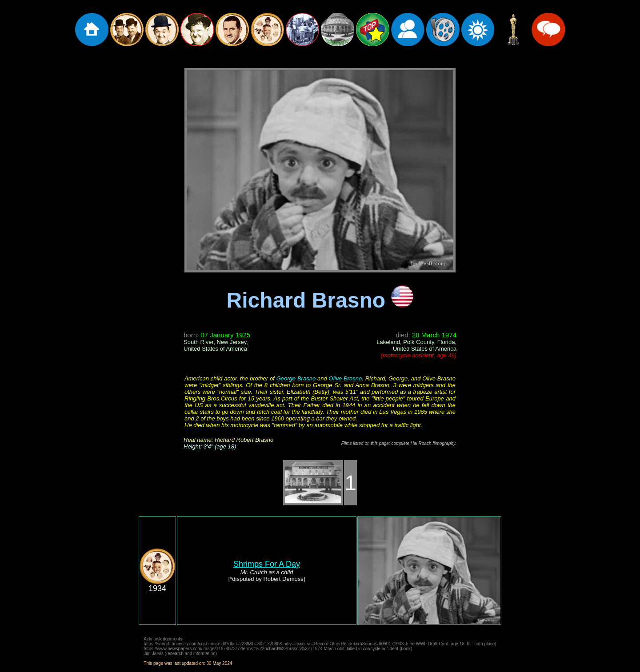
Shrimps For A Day (267, 564)
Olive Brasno (346, 378)
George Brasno (296, 378)
